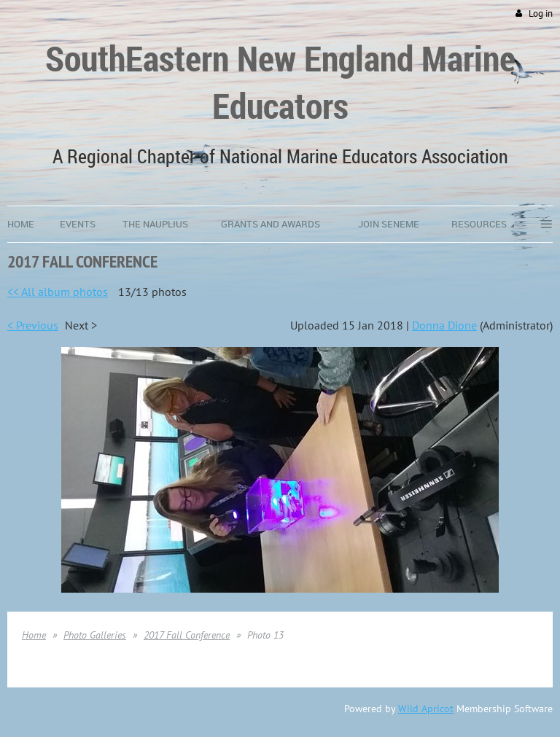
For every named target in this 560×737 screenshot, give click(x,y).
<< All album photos (58, 292)
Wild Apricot (426, 709)
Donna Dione (444, 325)
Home (34, 635)
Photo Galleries (95, 635)
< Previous (33, 325)
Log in (541, 13)
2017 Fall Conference (187, 635)
